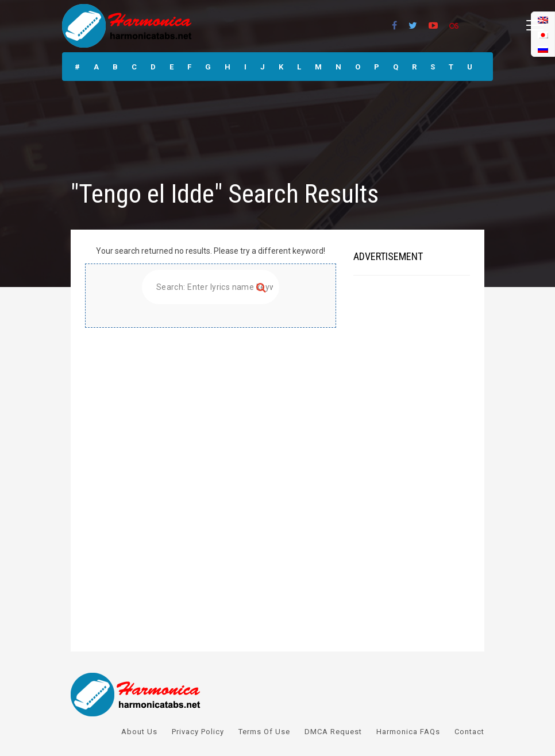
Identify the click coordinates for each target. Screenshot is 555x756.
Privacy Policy (198, 732)
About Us (139, 732)
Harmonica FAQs (408, 732)
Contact (469, 732)
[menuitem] (543, 49)
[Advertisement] (211, 408)
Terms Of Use (264, 732)
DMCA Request (333, 732)
